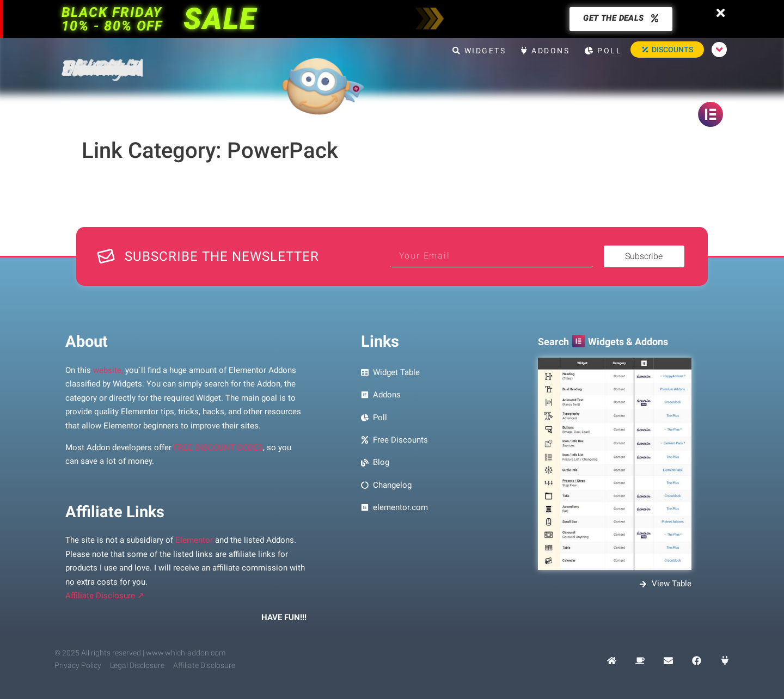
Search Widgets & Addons (603, 342)
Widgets (479, 51)
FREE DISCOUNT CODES (218, 447)
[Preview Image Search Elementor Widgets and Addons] (615, 464)
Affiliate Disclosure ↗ (105, 596)
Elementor (194, 540)
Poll (603, 51)
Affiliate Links (115, 512)
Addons (545, 51)
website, (108, 370)
